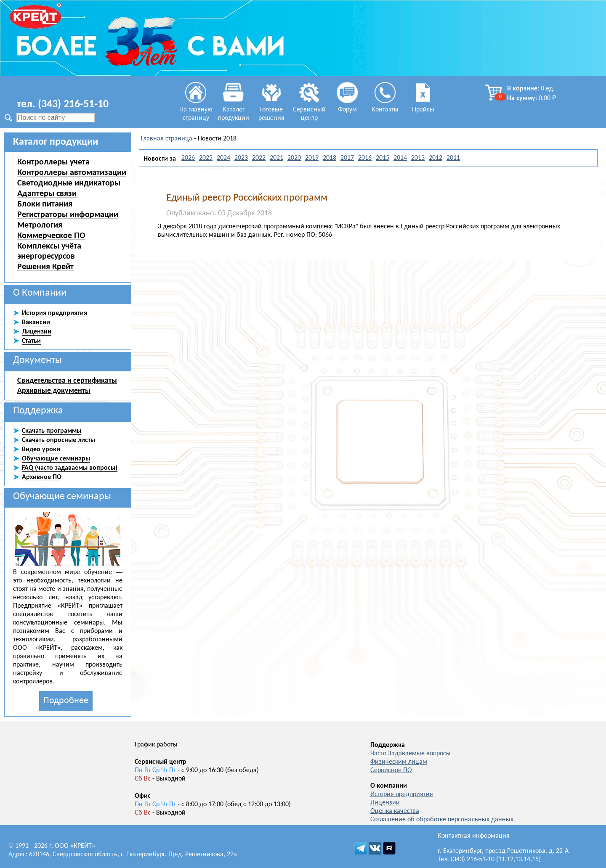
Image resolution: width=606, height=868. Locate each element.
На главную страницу (196, 110)
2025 (206, 158)
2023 (241, 158)
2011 (453, 158)
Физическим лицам (399, 762)
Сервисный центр (309, 110)
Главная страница (167, 139)
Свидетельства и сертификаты (67, 380)
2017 (347, 158)
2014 (400, 158)
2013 (418, 158)
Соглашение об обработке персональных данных (442, 820)
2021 (276, 158)
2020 (294, 158)
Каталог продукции (234, 110)
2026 (188, 158)
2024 (223, 158)
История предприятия (402, 794)
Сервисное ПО (391, 770)
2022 (259, 158)
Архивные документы (54, 390)
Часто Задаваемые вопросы (411, 754)
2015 (383, 158)
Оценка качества (395, 811)
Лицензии (385, 803)
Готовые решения (271, 110)
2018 (330, 158)
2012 (436, 158)
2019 (312, 158)
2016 (365, 158)
